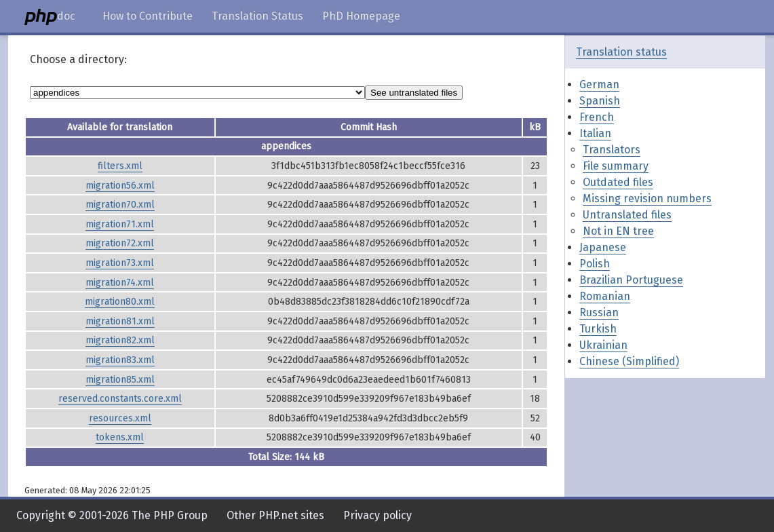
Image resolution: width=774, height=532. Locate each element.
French (597, 117)
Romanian (605, 296)
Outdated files (618, 182)
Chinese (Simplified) (629, 361)
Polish (595, 264)
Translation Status (257, 16)
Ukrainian (603, 345)
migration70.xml (120, 205)
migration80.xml (120, 302)
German (599, 84)
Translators (612, 150)
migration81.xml (120, 321)
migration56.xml (120, 186)
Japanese (603, 247)
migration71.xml (120, 224)
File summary (616, 166)
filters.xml (120, 166)
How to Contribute (148, 16)
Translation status (621, 52)
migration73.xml (120, 263)
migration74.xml (120, 283)
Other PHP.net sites (275, 515)
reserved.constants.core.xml (120, 399)
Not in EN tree (618, 231)
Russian (599, 312)
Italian (595, 133)
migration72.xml (120, 243)
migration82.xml (120, 340)
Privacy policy (378, 515)
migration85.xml (120, 380)
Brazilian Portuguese (631, 280)
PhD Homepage (361, 16)
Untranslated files (627, 215)
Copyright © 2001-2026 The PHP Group (112, 515)
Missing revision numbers (647, 198)
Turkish (598, 329)
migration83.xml (120, 360)
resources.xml (120, 418)
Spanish (600, 101)
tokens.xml (120, 437)
